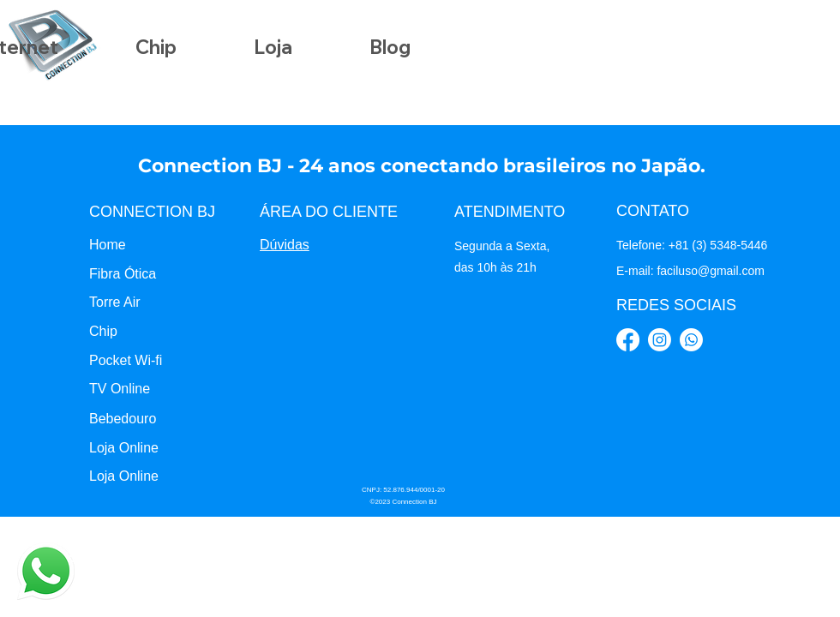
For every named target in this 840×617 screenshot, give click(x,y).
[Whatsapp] (691, 340)
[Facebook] (628, 340)
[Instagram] (660, 340)
